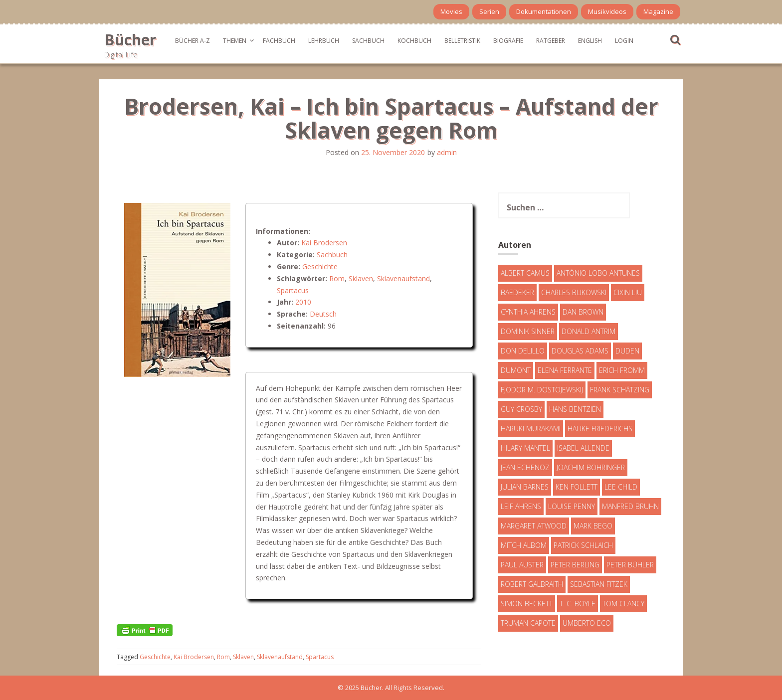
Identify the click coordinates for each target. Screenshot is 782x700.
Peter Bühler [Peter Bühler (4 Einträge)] (630, 565)
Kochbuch (414, 41)
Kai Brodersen (324, 243)
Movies (451, 11)
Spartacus (293, 290)
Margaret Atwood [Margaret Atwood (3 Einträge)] (534, 526)
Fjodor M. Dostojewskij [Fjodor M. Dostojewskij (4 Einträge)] (542, 390)
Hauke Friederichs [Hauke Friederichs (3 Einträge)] (600, 429)
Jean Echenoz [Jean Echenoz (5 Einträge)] (525, 467)
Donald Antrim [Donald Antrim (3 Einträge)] (588, 331)
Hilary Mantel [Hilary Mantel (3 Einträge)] (525, 448)
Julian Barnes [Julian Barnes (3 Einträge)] (525, 487)
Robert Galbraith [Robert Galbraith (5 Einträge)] (532, 584)
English (590, 41)
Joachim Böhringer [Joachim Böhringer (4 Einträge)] (591, 467)
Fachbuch (279, 41)
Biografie (508, 41)
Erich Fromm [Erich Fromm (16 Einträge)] (622, 370)
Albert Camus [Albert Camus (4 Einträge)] (525, 273)
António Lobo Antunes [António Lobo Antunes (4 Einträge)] (598, 273)
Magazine (658, 11)
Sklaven (361, 278)
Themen (235, 41)
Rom (337, 278)
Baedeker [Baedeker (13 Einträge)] (517, 292)
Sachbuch (368, 41)
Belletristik (462, 41)
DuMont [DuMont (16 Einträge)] (516, 370)
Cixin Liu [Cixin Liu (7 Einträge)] (628, 292)
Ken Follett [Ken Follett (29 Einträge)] (577, 487)
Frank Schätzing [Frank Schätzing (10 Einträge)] (620, 390)
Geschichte (320, 266)
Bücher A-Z (193, 41)
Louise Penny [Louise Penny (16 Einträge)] (572, 506)
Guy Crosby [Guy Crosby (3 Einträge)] (521, 409)
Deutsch (323, 314)
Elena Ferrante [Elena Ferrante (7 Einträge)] (565, 370)
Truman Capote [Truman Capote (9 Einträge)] (528, 623)
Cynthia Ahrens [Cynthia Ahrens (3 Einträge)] (528, 312)
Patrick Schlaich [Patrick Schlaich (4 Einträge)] (583, 545)
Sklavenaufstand (403, 278)
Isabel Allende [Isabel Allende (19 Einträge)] (583, 448)
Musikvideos (607, 11)
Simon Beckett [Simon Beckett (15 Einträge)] (527, 604)
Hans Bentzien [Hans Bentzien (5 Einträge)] (575, 409)
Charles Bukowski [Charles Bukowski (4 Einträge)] (574, 292)
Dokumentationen (544, 11)
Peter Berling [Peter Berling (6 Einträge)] (575, 565)
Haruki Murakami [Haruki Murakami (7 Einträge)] (531, 429)
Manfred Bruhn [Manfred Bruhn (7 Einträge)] (630, 506)
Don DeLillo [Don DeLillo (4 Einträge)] (523, 351)
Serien (489, 11)
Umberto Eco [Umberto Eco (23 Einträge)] (587, 623)
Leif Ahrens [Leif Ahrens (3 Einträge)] (521, 506)
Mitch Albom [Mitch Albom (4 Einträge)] (524, 545)
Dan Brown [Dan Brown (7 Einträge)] (583, 312)
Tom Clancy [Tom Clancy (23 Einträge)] (623, 604)
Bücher (130, 40)
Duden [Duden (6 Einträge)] (627, 351)
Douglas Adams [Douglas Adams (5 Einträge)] (580, 351)
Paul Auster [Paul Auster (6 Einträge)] (522, 565)
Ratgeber (551, 41)
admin (447, 152)
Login (624, 41)
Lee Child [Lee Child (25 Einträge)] (621, 487)
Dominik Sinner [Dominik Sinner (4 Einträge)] (528, 331)
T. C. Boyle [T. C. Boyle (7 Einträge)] (578, 604)
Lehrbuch (324, 41)
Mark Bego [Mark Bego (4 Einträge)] (593, 526)
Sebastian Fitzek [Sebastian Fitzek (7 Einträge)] (599, 584)
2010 (303, 302)
